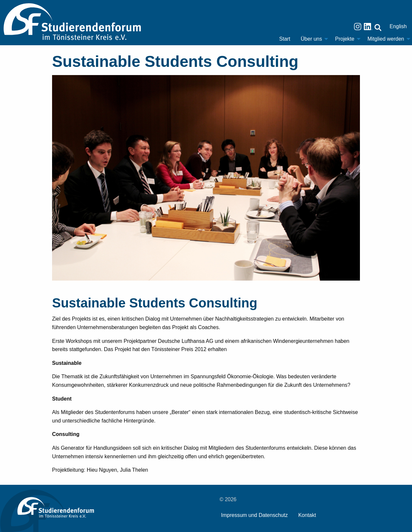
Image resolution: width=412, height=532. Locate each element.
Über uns (311, 39)
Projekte (345, 39)
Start (285, 39)
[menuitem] (285, 39)
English (398, 26)
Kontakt (307, 515)
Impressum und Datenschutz (254, 515)
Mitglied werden (386, 39)
